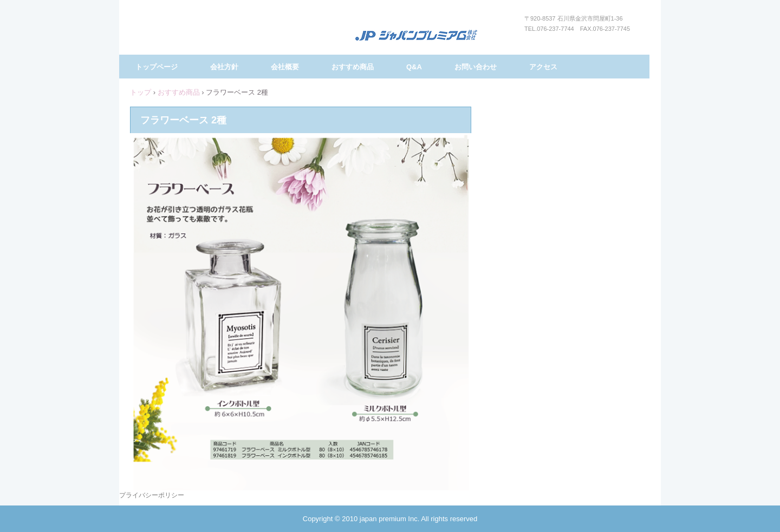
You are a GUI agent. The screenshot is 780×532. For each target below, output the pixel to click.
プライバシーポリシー (152, 495)
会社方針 (224, 67)
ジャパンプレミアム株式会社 (416, 36)
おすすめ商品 (353, 67)
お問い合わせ (476, 67)
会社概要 (285, 67)
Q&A (414, 67)
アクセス (543, 67)
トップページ (157, 67)
